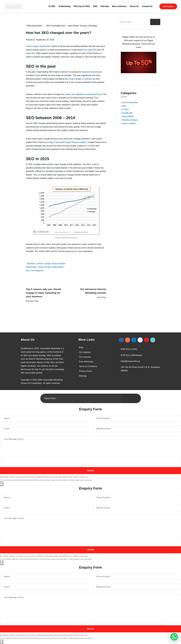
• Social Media (127, 116)
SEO (95, 6)
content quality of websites (80, 79)
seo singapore (37, 270)
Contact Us (147, 6)
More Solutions (119, 6)
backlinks (31, 263)
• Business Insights (129, 120)
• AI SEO (125, 109)
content (40, 263)
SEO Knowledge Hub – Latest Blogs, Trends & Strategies (72, 26)
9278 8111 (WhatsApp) (131, 355)
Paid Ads (105, 6)
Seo (28, 270)
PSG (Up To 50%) (82, 6)
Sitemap (83, 376)
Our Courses (85, 357)
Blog (81, 347)
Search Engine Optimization (38, 46)
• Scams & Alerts (128, 123)
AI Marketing (64, 6)
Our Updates (85, 352)
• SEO (124, 106)
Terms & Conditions (88, 366)
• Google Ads (127, 113)
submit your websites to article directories (83, 94)
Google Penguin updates (75, 142)
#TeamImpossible (34, 26)
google (48, 263)
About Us (134, 6)
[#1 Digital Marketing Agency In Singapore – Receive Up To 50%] (174, 637)
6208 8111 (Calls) (129, 349)
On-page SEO (90, 50)
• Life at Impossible (129, 102)
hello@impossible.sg (130, 361)
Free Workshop (86, 362)
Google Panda (53, 142)
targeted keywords (90, 72)
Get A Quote (168, 6)
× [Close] (2, 484)
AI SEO (52, 6)
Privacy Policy (86, 371)
